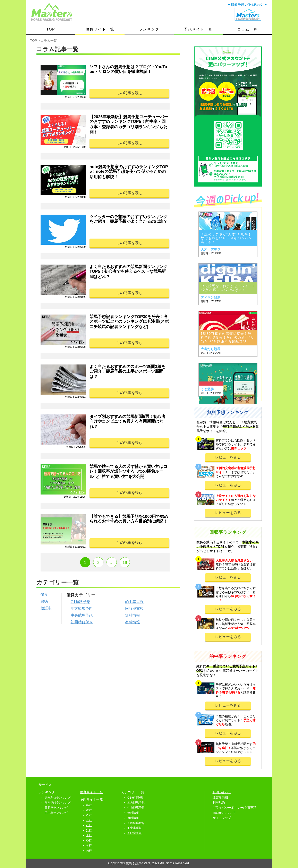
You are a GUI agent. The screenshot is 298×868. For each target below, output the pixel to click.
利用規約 (219, 802)
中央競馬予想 (82, 615)
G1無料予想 (80, 602)
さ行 (89, 815)
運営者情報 (220, 797)
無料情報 (133, 615)
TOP (51, 29)
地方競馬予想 (82, 609)
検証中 (46, 608)
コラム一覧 (247, 29)
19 (125, 562)
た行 (89, 820)
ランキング (149, 29)
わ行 (89, 851)
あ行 (89, 805)
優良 (44, 595)
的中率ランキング (56, 813)
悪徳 (44, 601)
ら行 (89, 845)
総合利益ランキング (58, 798)
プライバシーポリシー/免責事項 (235, 807)
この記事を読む (129, 93)
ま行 (89, 835)
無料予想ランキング (58, 802)
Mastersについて (224, 813)
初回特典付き (82, 622)
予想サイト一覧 (198, 29)
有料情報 (133, 622)
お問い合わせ (222, 792)
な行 (89, 825)
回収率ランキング (56, 808)
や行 (89, 840)
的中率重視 (134, 602)
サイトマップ (222, 818)
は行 (89, 830)
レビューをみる (228, 457)
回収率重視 (134, 609)
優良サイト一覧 (100, 29)
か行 (89, 810)
